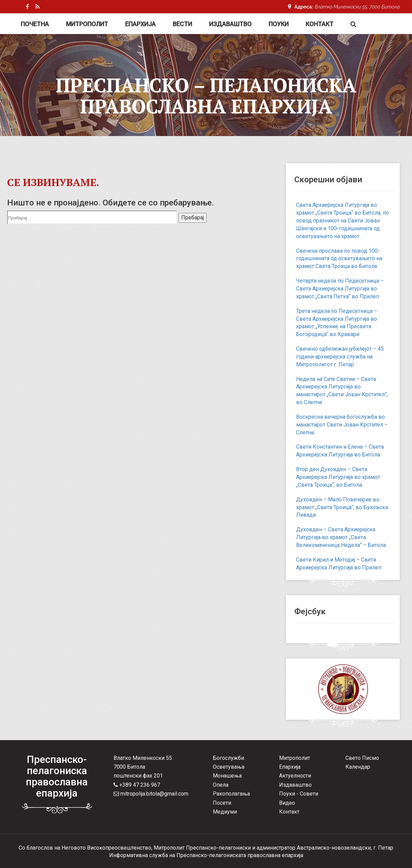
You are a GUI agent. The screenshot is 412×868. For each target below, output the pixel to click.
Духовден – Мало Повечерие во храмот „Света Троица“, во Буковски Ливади (342, 507)
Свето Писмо (362, 758)
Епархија (140, 24)
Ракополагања (231, 794)
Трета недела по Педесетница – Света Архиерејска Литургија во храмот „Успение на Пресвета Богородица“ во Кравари (337, 323)
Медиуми (225, 812)
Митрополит (87, 24)
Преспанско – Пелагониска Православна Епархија (206, 96)
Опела (221, 785)
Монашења (227, 776)
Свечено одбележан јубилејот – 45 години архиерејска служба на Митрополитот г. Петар (340, 357)
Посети (222, 803)
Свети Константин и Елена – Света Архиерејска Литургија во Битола (340, 451)
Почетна (35, 24)
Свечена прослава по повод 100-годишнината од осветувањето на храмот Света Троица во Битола (339, 259)
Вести (182, 24)
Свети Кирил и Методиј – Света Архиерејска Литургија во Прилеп (339, 564)
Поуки (279, 24)
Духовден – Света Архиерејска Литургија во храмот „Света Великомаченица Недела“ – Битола (341, 537)
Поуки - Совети (299, 794)
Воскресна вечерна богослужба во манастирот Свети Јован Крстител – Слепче (342, 425)
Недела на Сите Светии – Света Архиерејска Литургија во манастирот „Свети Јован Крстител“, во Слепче (342, 391)
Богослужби (228, 758)
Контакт (320, 24)
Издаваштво (230, 24)
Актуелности (295, 776)
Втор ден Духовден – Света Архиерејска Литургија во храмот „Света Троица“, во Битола (338, 477)
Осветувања (229, 767)
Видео (287, 803)
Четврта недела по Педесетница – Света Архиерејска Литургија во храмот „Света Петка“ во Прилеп (340, 289)
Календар (358, 767)
